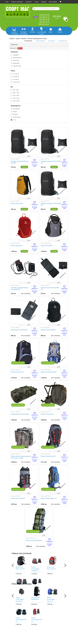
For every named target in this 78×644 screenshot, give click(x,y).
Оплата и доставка (17, 2)
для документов (16, 58)
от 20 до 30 (15, 77)
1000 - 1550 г (15, 93)
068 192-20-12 (44, 22)
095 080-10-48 (44, 19)
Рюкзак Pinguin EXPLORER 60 (36, 598)
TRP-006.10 (18, 370)
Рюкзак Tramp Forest (47, 414)
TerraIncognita (16, 117)
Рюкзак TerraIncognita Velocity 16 (51, 599)
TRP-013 (17, 328)
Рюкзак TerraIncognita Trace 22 (21, 620)
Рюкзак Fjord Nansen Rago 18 (51, 568)
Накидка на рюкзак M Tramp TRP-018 (20, 162)
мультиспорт (15, 63)
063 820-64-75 (44, 17)
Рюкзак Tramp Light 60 (18, 498)
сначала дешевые (40, 41)
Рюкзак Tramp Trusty (17, 372)
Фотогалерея (53, 2)
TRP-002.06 (48, 496)
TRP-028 (17, 412)
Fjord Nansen (15, 109)
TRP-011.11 (18, 454)
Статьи (37, 2)
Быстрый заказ (35, 166)
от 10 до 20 (15, 74)
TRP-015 (17, 285)
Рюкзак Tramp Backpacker (49, 372)
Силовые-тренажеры (24, 33)
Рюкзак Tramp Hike (47, 246)
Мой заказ (57, 16)
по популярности (63, 41)
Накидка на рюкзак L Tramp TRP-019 (51, 204)
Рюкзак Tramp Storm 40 (48, 456)
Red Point (14, 114)
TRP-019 (47, 201)
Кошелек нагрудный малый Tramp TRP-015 (19, 289)
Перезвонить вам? (44, 24)
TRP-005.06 (48, 370)
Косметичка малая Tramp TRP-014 (50, 289)
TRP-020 (47, 328)
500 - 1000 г (15, 90)
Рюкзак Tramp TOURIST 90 (34, 541)
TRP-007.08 (48, 243)
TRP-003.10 (18, 496)
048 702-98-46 (44, 15)
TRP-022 (17, 243)
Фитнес (33, 32)
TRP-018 (17, 159)
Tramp (20, 48)
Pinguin (14, 112)
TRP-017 (47, 159)
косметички (15, 60)
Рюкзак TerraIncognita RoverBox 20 (20, 599)
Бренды (44, 2)
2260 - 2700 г (15, 98)
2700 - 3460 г (15, 101)
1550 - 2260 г (15, 95)
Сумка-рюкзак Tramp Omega (20, 414)
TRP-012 (17, 201)
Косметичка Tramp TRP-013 (19, 330)
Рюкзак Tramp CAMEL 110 (49, 498)
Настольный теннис (42, 33)
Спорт (51, 32)
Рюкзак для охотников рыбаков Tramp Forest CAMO (21, 457)
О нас (7, 2)
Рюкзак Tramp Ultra (17, 204)
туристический (16, 66)
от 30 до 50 (15, 79)
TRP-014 (47, 285)
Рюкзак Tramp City (17, 246)
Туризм (60, 32)
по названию (51, 41)
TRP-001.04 (33, 538)
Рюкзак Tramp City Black (48, 330)
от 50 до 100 (15, 82)
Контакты (29, 2)
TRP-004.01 (48, 454)
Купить (24, 167)
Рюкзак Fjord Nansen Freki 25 (20, 568)
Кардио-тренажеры (14, 33)
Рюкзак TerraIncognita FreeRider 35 (35, 569)
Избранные (35, 161)
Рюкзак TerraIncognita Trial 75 (37, 620)
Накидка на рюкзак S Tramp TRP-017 (51, 162)
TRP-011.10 (48, 412)
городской (15, 55)
